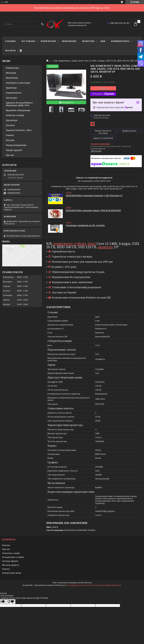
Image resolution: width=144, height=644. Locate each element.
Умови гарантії (14, 150)
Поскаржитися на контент (80, 585)
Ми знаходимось (11, 565)
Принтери (11, 88)
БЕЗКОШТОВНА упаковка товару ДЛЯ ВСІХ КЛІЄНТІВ (93, 210)
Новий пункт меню (12, 573)
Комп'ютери (48, 41)
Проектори (12, 120)
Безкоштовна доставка (92, 124)
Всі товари (28, 41)
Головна (10, 41)
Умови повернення (16, 145)
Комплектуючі (120, 41)
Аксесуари (11, 98)
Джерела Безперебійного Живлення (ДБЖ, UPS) (19, 104)
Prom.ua (88, 583)
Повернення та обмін (13, 557)
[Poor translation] (11, 602)
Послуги (10, 50)
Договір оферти (10, 561)
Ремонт (10, 135)
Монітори (88, 41)
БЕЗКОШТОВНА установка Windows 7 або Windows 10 (94, 195)
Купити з (105, 94)
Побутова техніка (15, 115)
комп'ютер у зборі (70, 243)
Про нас (10, 155)
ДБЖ (103, 41)
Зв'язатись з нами (11, 553)
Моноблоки (69, 41)
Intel (92, 243)
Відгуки (10, 140)
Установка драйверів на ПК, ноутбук (85, 225)
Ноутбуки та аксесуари (18, 83)
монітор (106, 247)
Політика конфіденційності (108, 585)
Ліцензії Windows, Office (19, 130)
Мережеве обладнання (18, 110)
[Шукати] (42, 24)
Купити (105, 88)
